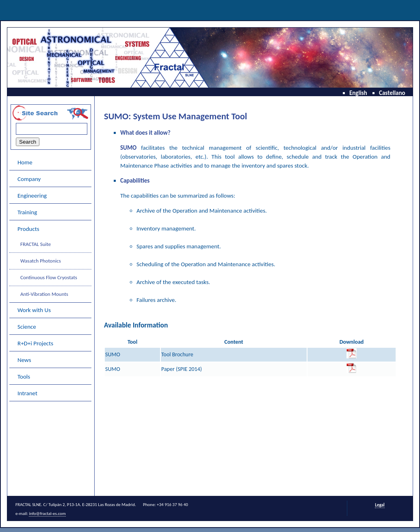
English (358, 93)
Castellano (392, 93)
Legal (380, 505)
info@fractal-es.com (47, 514)
